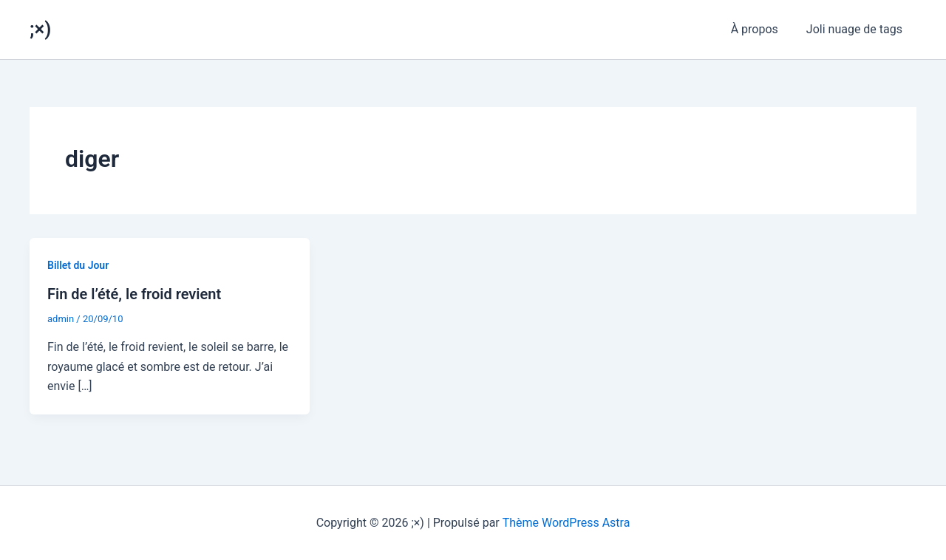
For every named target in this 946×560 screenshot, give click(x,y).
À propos (761, 29)
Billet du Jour (78, 265)
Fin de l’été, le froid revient (134, 294)
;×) (40, 29)
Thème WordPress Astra (566, 523)
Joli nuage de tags (857, 29)
